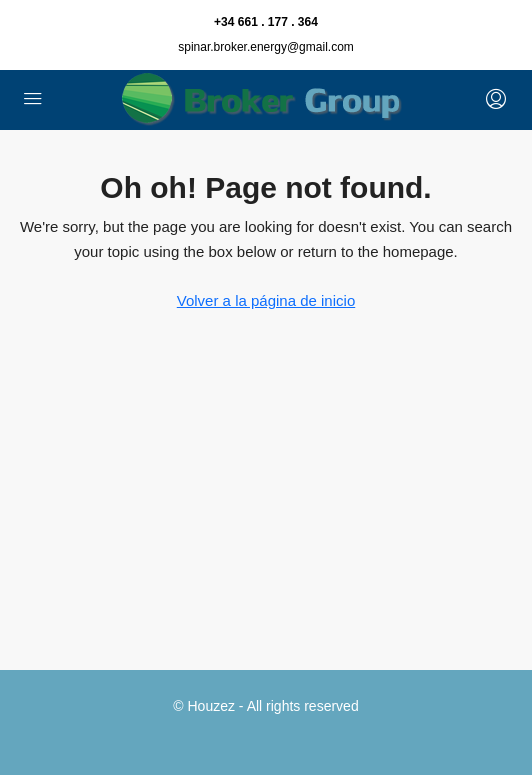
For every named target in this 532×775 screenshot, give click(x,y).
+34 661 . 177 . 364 (266, 22)
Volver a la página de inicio (266, 300)
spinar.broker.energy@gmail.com (266, 47)
